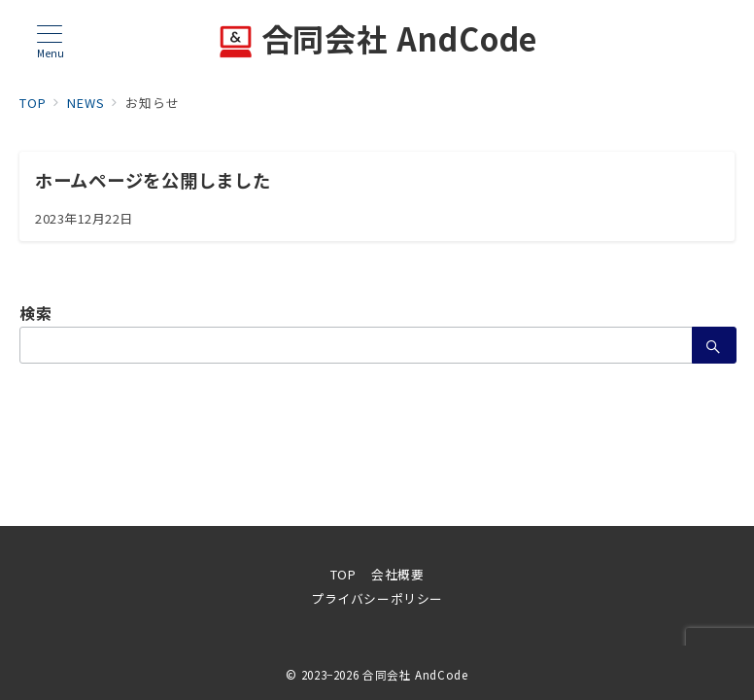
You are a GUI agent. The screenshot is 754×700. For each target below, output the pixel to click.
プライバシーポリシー (377, 598)
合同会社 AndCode (377, 42)
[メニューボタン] (50, 42)
